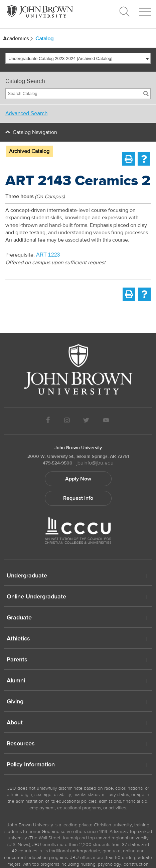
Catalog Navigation (35, 132)
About (15, 723)
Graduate (19, 618)
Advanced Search (26, 113)
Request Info (78, 498)
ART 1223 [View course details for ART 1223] (48, 255)
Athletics (18, 639)
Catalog (44, 39)
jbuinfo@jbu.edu (95, 463)
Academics (19, 39)
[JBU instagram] (67, 421)
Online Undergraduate (36, 597)
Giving (15, 702)
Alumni (16, 681)
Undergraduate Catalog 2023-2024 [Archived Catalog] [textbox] (61, 58)
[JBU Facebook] (48, 421)
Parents (17, 660)
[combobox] (78, 58)
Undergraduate (27, 576)
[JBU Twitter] (86, 421)
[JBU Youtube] (106, 421)
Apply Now (78, 479)
